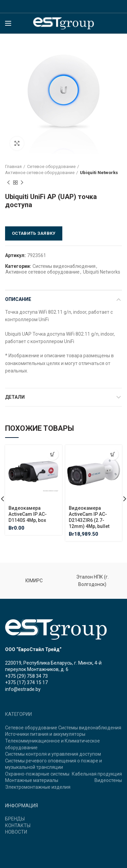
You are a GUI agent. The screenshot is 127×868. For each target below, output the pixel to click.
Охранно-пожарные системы (37, 774)
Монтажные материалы (32, 780)
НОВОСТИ (16, 832)
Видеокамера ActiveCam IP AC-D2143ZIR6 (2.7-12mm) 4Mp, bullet (89, 517)
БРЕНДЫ (15, 819)
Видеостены (108, 780)
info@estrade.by (23, 689)
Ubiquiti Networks (99, 173)
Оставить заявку (34, 233)
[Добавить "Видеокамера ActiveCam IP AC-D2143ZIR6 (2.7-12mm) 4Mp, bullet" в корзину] (113, 454)
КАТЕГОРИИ (18, 714)
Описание (18, 299)
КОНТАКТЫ (18, 825)
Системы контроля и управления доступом (53, 754)
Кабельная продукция (97, 774)
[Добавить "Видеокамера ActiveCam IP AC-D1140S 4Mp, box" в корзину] (53, 454)
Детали (15, 397)
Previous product (8, 183)
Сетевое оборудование (51, 166)
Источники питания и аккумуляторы (45, 734)
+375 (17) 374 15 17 (26, 682)
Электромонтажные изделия (38, 787)
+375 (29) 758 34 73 (26, 676)
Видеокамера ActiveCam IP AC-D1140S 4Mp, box (28, 514)
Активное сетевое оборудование (40, 173)
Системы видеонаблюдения (64, 266)
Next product (22, 183)
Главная (13, 166)
